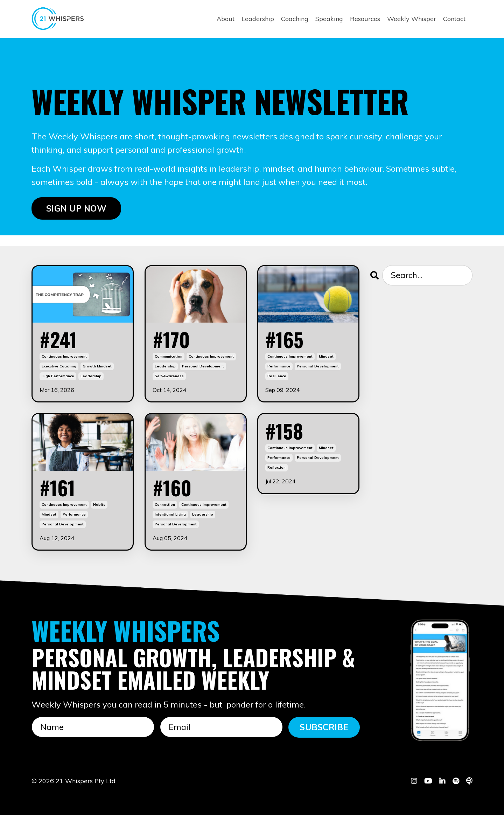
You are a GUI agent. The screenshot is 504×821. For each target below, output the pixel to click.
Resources (365, 19)
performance (279, 369)
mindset (326, 360)
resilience (277, 379)
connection (165, 510)
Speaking (329, 19)
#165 (287, 341)
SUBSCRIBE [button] (324, 733)
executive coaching (59, 369)
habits (99, 510)
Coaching (295, 19)
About (226, 19)
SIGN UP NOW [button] (76, 209)
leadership (91, 379)
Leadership (258, 19)
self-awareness (169, 379)
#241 (61, 341)
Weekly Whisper (412, 19)
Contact (454, 19)
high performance (58, 379)
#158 (287, 435)
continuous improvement (64, 360)
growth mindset (97, 369)
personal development (203, 369)
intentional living (170, 520)
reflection (276, 473)
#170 (174, 341)
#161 (60, 492)
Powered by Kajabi (451, 803)
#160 (175, 492)
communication (169, 360)
